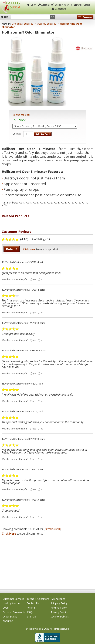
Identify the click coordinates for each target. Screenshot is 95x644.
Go (52, 17)
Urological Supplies (22, 24)
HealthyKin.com (12, 603)
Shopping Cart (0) (63, 5)
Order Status (84, 5)
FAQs (30, 612)
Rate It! (11, 249)
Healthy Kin (11, 7)
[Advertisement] (47, 561)
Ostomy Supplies (47, 24)
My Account (58, 599)
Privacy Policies (60, 612)
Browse (87, 17)
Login (34, 5)
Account (45, 5)
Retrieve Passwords (14, 612)
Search (5, 17)
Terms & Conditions (38, 599)
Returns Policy (59, 608)
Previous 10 (52, 529)
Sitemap (31, 617)
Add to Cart (43, 134)
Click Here (29, 249)
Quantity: (17, 134)
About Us (8, 621)
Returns (31, 608)
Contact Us (60, 9)
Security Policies (60, 617)
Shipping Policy (59, 603)
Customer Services (13, 599)
